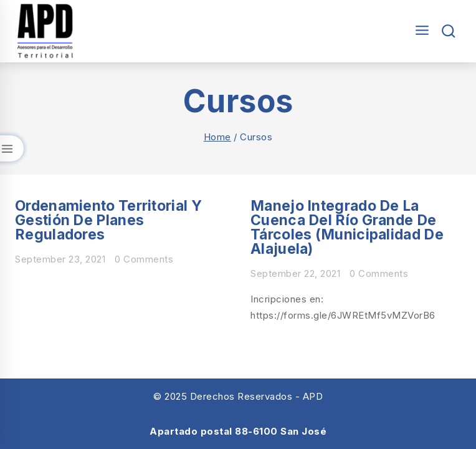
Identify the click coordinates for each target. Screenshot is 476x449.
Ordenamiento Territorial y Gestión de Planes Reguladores (108, 220)
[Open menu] (419, 31)
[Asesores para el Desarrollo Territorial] (45, 31)
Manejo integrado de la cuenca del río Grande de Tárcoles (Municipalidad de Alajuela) (347, 227)
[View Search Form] (449, 31)
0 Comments (144, 259)
